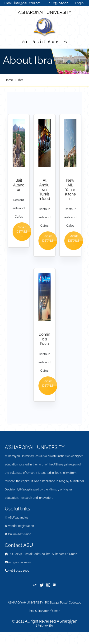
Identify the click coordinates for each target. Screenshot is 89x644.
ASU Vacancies (16, 518)
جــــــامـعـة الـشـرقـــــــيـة (45, 41)
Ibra (21, 80)
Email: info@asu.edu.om (22, 3)
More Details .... (22, 232)
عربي (44, 8)
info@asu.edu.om (18, 562)
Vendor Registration (19, 526)
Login (79, 3)
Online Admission (18, 534)
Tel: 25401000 (58, 3)
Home (9, 80)
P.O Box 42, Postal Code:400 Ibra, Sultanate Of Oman (41, 554)
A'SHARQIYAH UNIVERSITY (45, 12)
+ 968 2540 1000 (17, 571)
